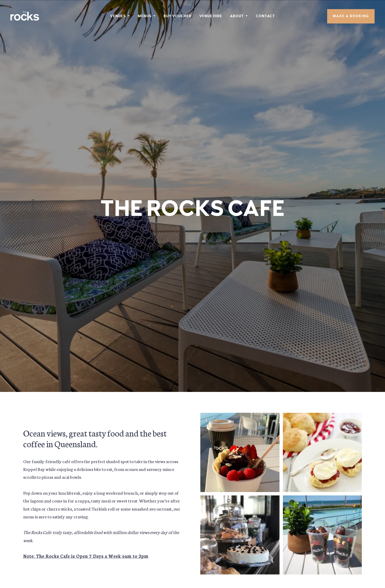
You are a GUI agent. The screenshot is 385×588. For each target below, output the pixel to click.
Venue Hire (211, 16)
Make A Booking (351, 16)
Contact (265, 16)
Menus (145, 16)
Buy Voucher (178, 16)
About (237, 16)
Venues (118, 16)
